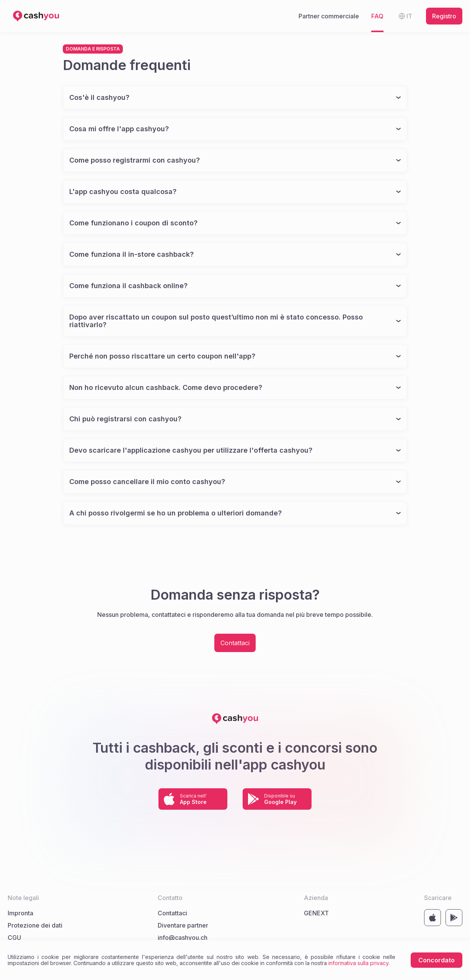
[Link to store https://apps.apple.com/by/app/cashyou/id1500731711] (193, 799)
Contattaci (235, 643)
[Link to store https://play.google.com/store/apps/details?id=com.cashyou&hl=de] (277, 799)
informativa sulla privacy (358, 963)
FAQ (377, 16)
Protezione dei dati (35, 925)
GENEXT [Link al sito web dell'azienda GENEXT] (316, 913)
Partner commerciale (329, 16)
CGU (14, 938)
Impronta (20, 913)
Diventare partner (183, 925)
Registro (444, 16)
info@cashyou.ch (183, 938)
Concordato (437, 960)
